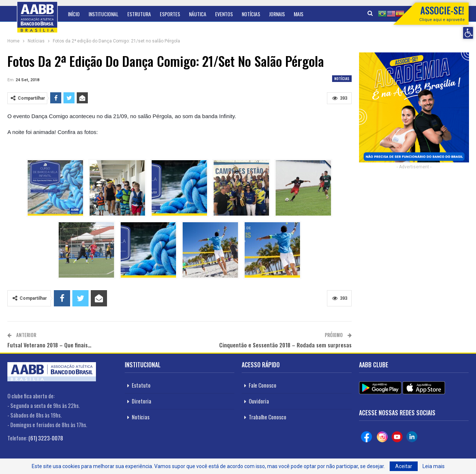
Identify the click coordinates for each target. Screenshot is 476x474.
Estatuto (141, 385)
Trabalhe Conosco (268, 417)
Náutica (198, 14)
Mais (299, 14)
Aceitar (404, 466)
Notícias (251, 14)
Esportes (170, 14)
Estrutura (139, 14)
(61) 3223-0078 (46, 438)
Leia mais (434, 466)
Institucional (104, 14)
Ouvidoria (259, 401)
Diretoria (142, 401)
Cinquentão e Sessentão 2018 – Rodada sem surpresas (285, 345)
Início (74, 14)
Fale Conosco (263, 385)
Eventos (224, 14)
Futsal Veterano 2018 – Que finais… (49, 345)
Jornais (277, 14)
